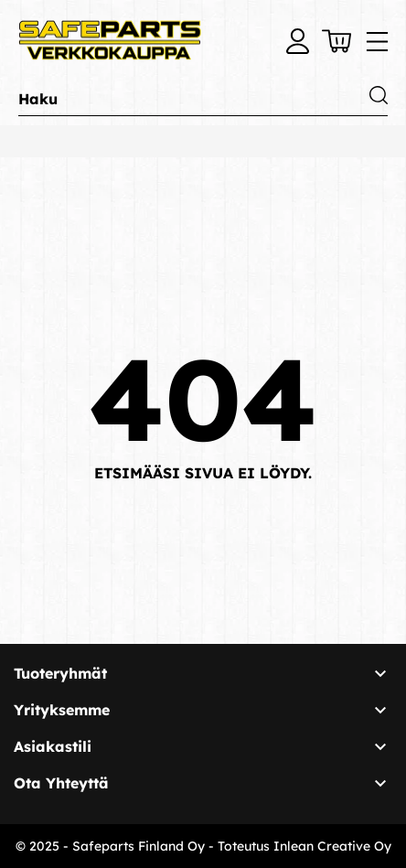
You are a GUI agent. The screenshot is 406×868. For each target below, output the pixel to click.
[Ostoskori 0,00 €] (337, 41)
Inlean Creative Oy (332, 846)
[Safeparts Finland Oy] (110, 42)
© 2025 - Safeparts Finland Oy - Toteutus (144, 846)
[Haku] (203, 99)
